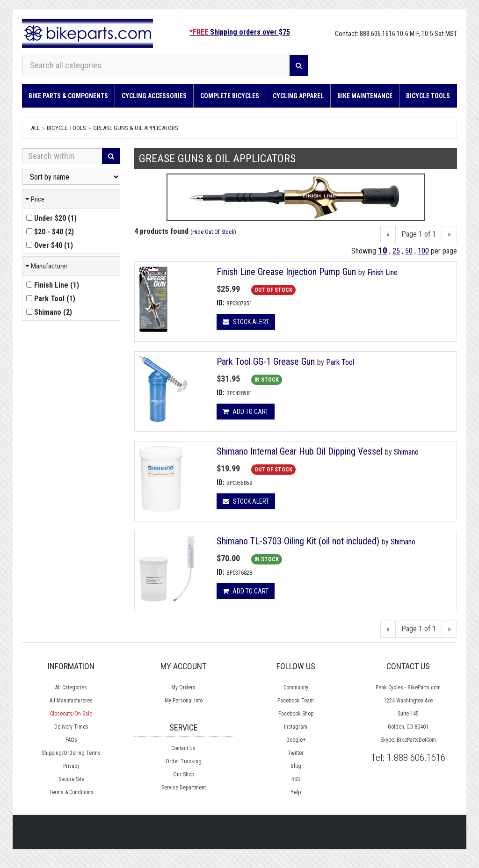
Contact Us (183, 748)
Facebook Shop (296, 714)
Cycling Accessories (154, 96)
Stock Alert (246, 322)
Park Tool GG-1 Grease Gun (266, 362)
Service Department (184, 788)
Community (296, 687)
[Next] (449, 235)
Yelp (296, 792)
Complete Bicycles (230, 96)
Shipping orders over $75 (240, 32)
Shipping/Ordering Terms (71, 753)
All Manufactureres (71, 701)
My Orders (183, 687)
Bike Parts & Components (68, 96)
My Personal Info (184, 701)
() (51, 218)
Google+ (296, 740)
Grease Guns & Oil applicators (136, 128)
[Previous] (388, 235)
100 (423, 251)
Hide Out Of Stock (213, 232)
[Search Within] (62, 156)
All (35, 128)
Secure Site (71, 779)
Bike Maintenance (365, 96)
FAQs (71, 740)
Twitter (296, 753)
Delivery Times (71, 727)
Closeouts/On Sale (71, 714)
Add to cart (246, 412)
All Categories (71, 687)
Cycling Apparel (298, 96)
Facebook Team (296, 701)
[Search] (299, 65)
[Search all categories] (156, 65)
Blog (296, 766)
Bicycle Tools (428, 96)
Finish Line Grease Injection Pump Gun (286, 272)
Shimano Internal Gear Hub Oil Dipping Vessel (301, 451)
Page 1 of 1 (419, 234)
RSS (296, 779)
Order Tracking (184, 761)
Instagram (296, 727)
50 (409, 251)
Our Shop (184, 774)
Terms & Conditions (71, 792)
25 (396, 251)
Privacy (71, 766)
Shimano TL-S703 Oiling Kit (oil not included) (298, 541)
